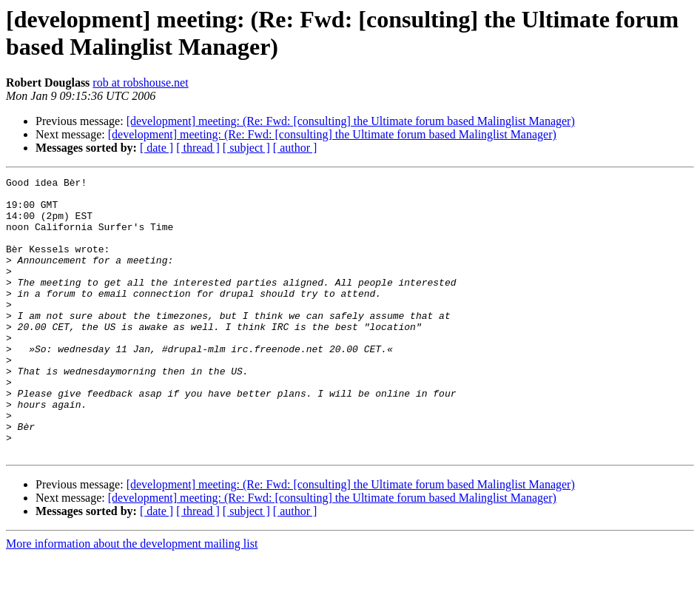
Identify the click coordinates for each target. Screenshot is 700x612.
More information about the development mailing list (132, 599)
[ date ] (157, 148)
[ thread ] (198, 148)
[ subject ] (246, 148)
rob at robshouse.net (140, 83)
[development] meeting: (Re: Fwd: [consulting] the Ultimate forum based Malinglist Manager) (351, 121)
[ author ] (295, 148)
